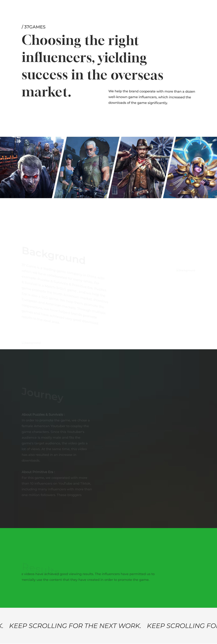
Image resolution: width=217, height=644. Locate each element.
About (27, 7)
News (72, 8)
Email (162, 7)
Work (39, 8)
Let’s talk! (188, 8)
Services (53, 8)
